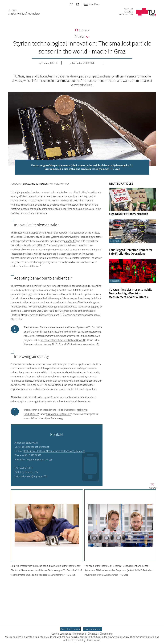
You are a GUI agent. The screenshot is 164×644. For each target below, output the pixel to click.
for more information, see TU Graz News (61, 340)
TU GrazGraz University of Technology (24, 12)
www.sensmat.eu (86, 344)
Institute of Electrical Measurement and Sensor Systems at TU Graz (62, 327)
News (82, 36)
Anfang (152, 486)
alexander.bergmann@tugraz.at (31, 459)
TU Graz (81, 30)
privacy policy (115, 637)
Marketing (106, 634)
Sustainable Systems (57, 414)
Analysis (93, 634)
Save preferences (92, 629)
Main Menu (92, 4)
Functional (80, 634)
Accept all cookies (70, 629)
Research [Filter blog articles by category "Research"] (115, 241)
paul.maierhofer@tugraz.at (29, 476)
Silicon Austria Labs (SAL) (29, 245)
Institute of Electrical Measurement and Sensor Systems (53, 451)
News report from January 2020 (41, 344)
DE (71, 4)
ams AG (68, 241)
